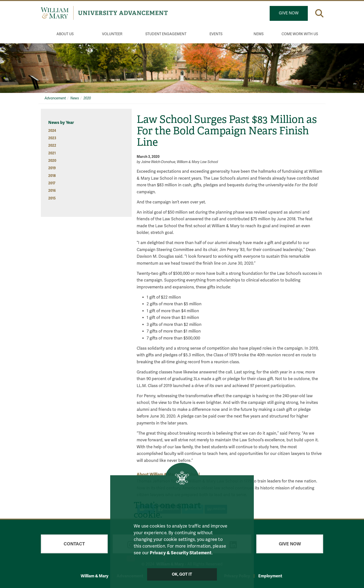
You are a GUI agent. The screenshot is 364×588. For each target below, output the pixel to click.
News (259, 34)
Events (216, 34)
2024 (52, 131)
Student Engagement (166, 34)
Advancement (55, 98)
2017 (52, 183)
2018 (52, 176)
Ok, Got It (182, 574)
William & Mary (95, 576)
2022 (52, 146)
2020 (87, 98)
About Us (65, 34)
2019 (52, 168)
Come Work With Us (300, 34)
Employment (270, 576)
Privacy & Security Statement (181, 553)
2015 (52, 198)
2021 (52, 153)
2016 (52, 191)
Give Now (289, 13)
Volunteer (112, 34)
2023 (52, 138)
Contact (74, 544)
